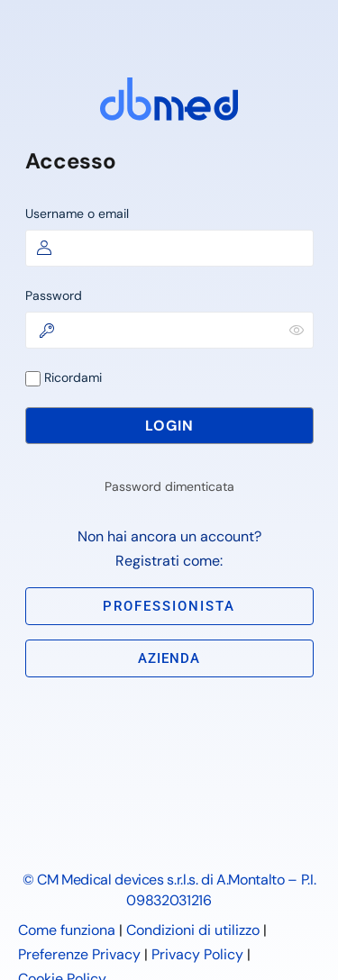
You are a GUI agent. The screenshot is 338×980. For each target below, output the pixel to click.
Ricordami (64, 378)
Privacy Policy (197, 954)
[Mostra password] (297, 330)
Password (54, 295)
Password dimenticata (169, 486)
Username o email (77, 213)
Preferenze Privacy (79, 954)
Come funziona (67, 930)
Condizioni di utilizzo (193, 930)
